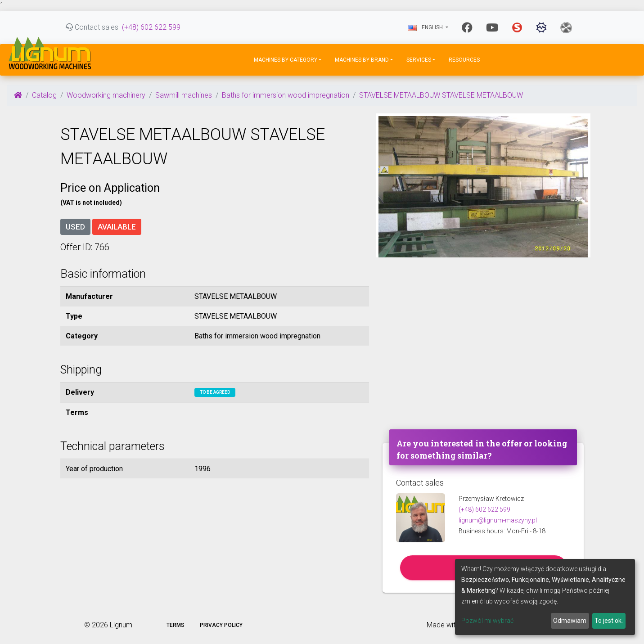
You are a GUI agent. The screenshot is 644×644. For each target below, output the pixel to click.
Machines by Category (286, 60)
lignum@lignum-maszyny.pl (498, 520)
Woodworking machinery (106, 95)
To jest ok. (609, 621)
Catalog (44, 95)
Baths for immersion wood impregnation (286, 95)
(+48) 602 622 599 (151, 27)
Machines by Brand (362, 60)
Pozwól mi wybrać (487, 621)
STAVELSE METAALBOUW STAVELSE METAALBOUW (441, 95)
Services (419, 60)
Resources (464, 60)
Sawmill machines (184, 95)
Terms (176, 625)
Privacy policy (221, 625)
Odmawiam (570, 621)
